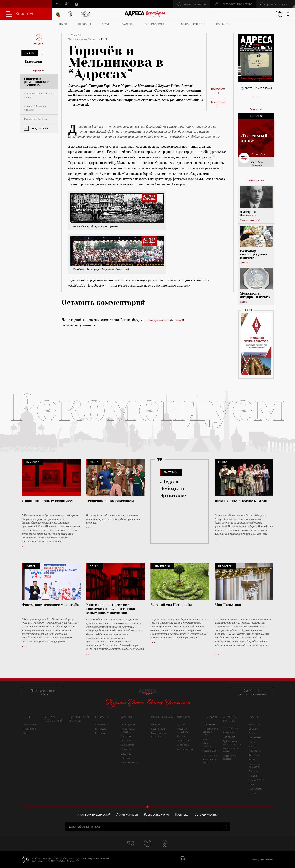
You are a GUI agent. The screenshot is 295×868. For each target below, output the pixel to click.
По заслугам (255, 789)
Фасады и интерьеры (183, 730)
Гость (26, 733)
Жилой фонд (184, 741)
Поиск (8, 4)
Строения (184, 717)
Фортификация (185, 749)
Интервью (101, 729)
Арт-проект (229, 737)
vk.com (58, 4)
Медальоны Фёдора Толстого (255, 295)
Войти (178, 320)
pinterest (67, 4)
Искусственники (129, 763)
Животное (126, 749)
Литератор (126, 741)
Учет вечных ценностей (94, 814)
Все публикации (39, 128)
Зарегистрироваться (156, 320)
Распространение (157, 24)
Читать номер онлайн (256, 88)
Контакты (223, 24)
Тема (27, 717)
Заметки (128, 24)
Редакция (100, 733)
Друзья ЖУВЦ (256, 780)
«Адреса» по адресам (229, 757)
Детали (244, 302)
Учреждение (30, 729)
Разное (30, 53)
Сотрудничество (193, 24)
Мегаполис (229, 733)
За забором (183, 745)
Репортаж (254, 755)
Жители (126, 717)
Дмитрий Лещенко (248, 214)
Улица (252, 746)
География (210, 717)
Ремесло (125, 758)
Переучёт (156, 724)
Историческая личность (128, 730)
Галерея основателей (250, 220)
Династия (126, 736)
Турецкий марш (231, 728)
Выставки (254, 729)
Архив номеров (127, 814)
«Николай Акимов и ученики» (35, 108)
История (254, 776)
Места (252, 760)
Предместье (209, 724)
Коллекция (255, 724)
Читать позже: (218, 104)
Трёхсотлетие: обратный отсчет (232, 743)
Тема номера (30, 724)
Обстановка (255, 738)
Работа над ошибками (255, 766)
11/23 (104, 39)
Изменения (255, 751)
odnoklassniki (76, 4)
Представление (257, 771)
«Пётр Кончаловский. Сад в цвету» (40, 95)
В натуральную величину (159, 735)
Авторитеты (102, 724)
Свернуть (148, 807)
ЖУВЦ (63, 24)
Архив (106, 24)
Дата (251, 785)
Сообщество (127, 745)
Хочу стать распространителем (252, 692)
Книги (252, 742)
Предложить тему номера (43, 692)
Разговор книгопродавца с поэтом (254, 254)
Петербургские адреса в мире (211, 732)
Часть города (210, 755)
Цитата (244, 263)
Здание (181, 724)
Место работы (207, 745)
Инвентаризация (163, 717)
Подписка (182, 814)
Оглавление (19, 14)
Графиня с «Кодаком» (36, 119)
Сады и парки (158, 729)
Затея (252, 733)
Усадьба (207, 739)
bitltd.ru (270, 860)
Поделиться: (218, 91)
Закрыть (225, 827)
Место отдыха (210, 751)
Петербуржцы (128, 724)
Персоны (84, 24)
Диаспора (126, 754)
